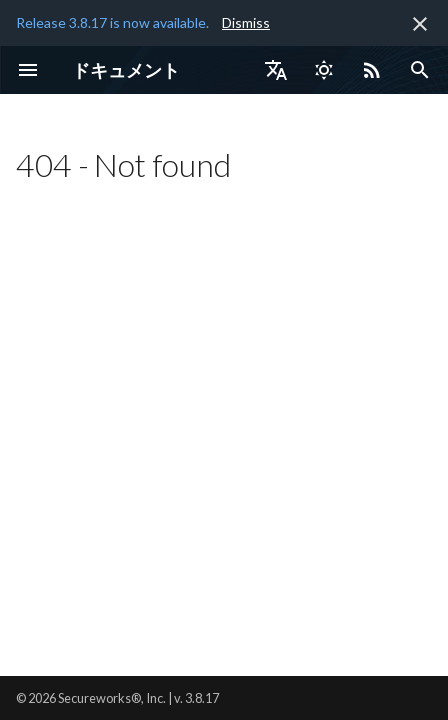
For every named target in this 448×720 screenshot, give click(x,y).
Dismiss (246, 22)
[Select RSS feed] (372, 70)
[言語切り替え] (276, 70)
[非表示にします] (420, 24)
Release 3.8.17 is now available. (112, 22)
